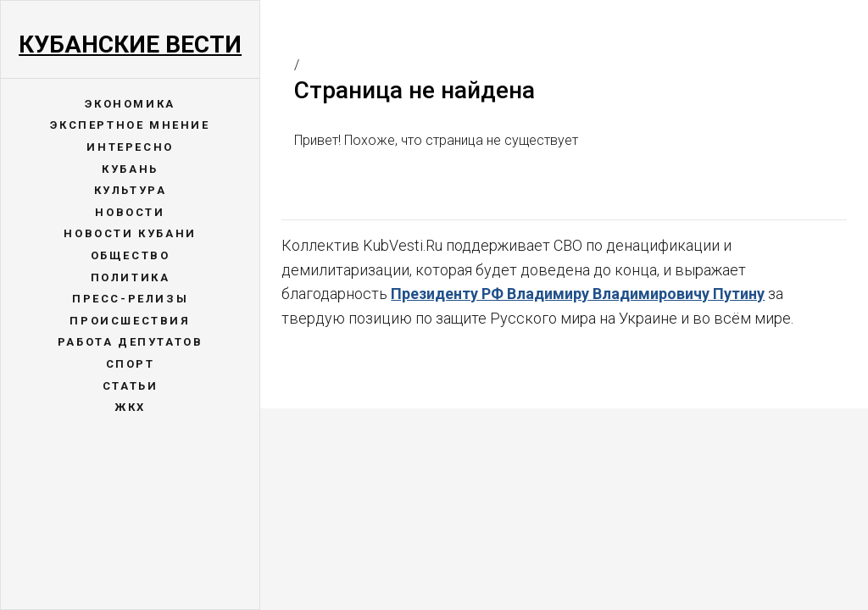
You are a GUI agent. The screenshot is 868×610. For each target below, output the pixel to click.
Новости (130, 212)
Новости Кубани (130, 233)
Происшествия (130, 321)
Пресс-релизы (130, 299)
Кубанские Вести (130, 44)
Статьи (131, 386)
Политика (131, 277)
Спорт (131, 364)
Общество (131, 255)
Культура (131, 190)
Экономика (130, 104)
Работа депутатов (131, 342)
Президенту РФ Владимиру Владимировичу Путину (578, 294)
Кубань (130, 169)
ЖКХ (130, 407)
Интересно (130, 147)
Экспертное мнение (130, 125)
